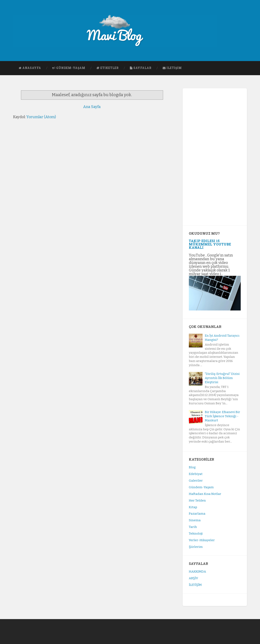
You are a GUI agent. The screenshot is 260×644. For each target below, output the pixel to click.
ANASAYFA (30, 68)
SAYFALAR (141, 68)
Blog (192, 467)
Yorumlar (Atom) (41, 117)
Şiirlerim (196, 547)
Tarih (193, 527)
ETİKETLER (108, 68)
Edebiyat (196, 474)
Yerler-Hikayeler (202, 540)
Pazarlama (197, 514)
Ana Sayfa (92, 107)
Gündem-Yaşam (201, 487)
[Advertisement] (215, 157)
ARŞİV (193, 578)
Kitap (193, 507)
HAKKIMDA (197, 572)
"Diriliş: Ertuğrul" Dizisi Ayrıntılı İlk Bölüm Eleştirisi (222, 378)
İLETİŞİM (172, 68)
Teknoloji (196, 534)
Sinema (195, 520)
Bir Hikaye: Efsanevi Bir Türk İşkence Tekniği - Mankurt (222, 416)
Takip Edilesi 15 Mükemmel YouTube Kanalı (210, 244)
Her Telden (197, 500)
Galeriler (196, 481)
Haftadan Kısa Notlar (205, 494)
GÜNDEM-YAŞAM (69, 68)
